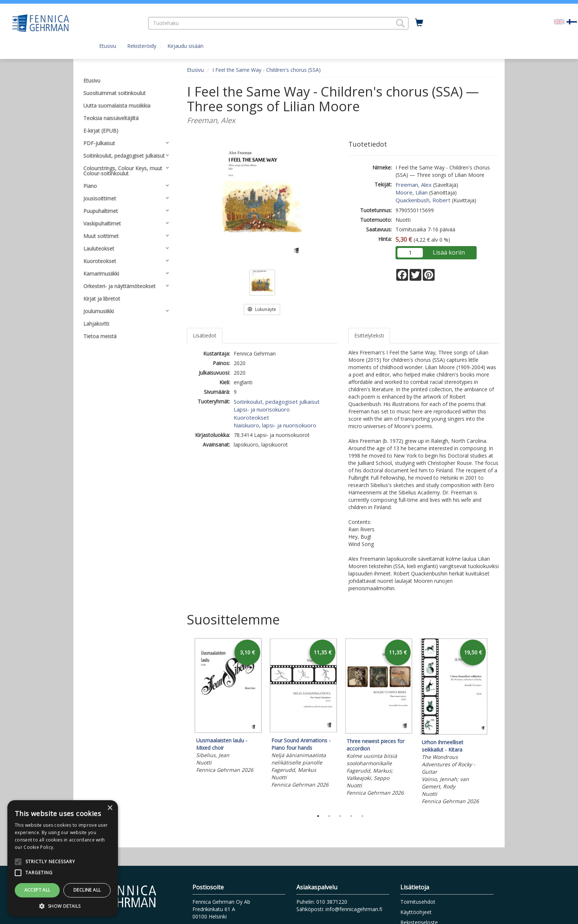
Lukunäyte (262, 309)
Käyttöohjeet (416, 912)
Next (495, 722)
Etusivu (108, 46)
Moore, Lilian (412, 192)
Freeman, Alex (414, 185)
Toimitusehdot (418, 902)
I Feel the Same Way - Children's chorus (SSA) (267, 70)
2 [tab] (329, 816)
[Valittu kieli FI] (572, 21)
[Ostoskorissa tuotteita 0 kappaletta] (419, 23)
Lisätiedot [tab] (205, 335)
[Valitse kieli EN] (559, 21)
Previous (185, 722)
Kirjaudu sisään (185, 46)
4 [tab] (351, 816)
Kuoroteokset (251, 417)
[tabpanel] (228, 707)
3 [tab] (340, 816)
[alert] (63, 858)
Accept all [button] (37, 890)
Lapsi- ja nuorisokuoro (262, 409)
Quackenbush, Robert (423, 200)
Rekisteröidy (142, 46)
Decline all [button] (87, 890)
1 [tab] (318, 816)
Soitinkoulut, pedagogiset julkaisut (277, 402)
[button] (400, 23)
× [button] (110, 808)
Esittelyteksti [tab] (369, 335)
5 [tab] (362, 816)
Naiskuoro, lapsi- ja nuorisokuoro (275, 425)
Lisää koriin (449, 252)
